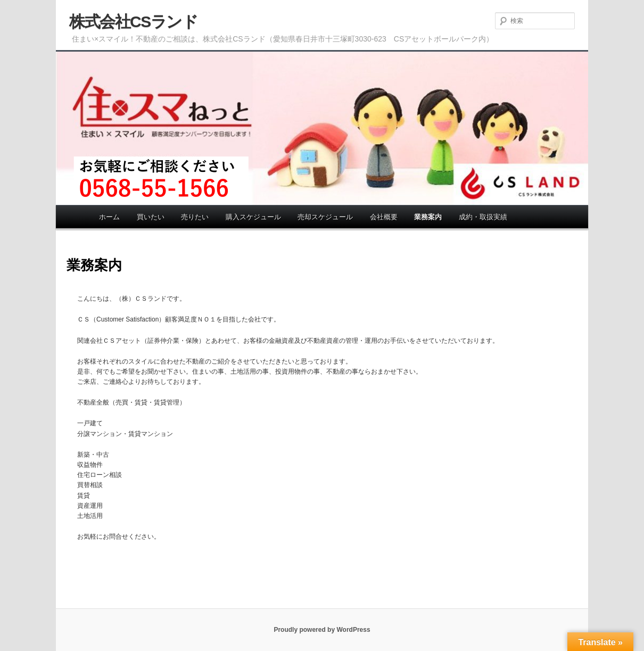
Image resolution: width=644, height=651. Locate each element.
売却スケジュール (325, 217)
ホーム (109, 217)
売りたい (195, 217)
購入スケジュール (253, 217)
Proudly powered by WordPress (322, 630)
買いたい (151, 217)
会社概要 (384, 217)
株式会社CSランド (133, 22)
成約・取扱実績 (483, 217)
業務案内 (428, 217)
